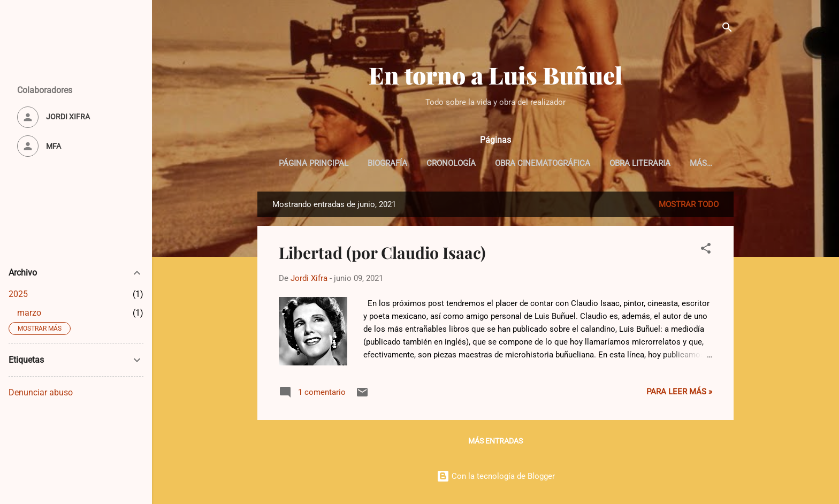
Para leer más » (679, 392)
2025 (18, 294)
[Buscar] (727, 29)
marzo (29, 313)
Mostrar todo (689, 204)
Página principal (314, 163)
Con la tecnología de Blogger (496, 476)
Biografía (387, 163)
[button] (706, 250)
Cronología (451, 163)
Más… (701, 163)
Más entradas (495, 441)
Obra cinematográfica (543, 163)
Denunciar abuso (41, 392)
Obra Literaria (640, 163)
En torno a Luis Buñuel (495, 75)
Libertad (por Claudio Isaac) (382, 253)
